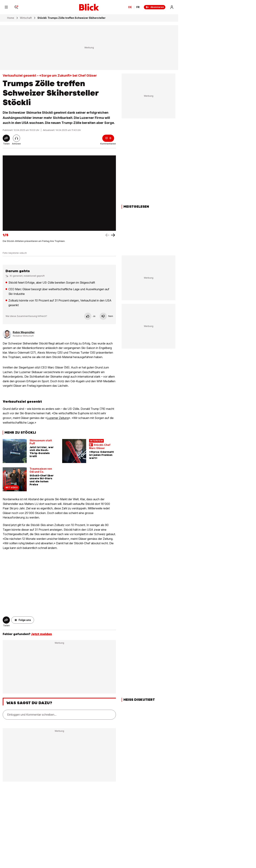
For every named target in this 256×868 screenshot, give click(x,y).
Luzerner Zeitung (58, 418)
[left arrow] (113, 235)
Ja (90, 316)
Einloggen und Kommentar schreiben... (32, 715)
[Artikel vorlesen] (16, 138)
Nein (106, 316)
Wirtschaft (26, 18)
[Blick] (89, 7)
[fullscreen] (59, 193)
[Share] (6, 138)
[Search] (16, 7)
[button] (23, 620)
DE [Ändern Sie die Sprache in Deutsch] (130, 7)
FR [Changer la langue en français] (138, 7)
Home (11, 18)
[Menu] (6, 7)
